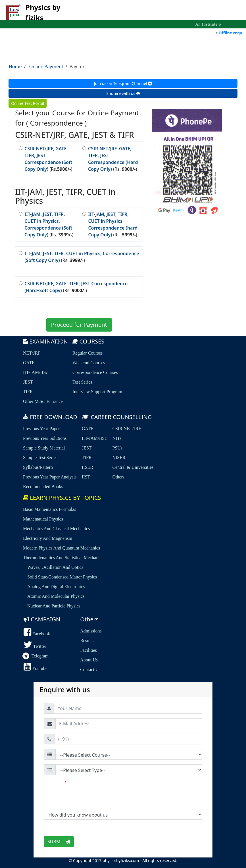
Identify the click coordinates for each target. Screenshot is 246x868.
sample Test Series (40, 458)
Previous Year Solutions (45, 438)
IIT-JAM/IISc (35, 372)
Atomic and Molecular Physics (56, 596)
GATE (29, 363)
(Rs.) (45, 159)
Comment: (55, 783)
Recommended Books (43, 487)
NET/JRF (32, 353)
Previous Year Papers (42, 429)
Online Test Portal (28, 103)
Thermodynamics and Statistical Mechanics (63, 558)
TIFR (28, 392)
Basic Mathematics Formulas (50, 509)
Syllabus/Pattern (38, 467)
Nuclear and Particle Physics (54, 606)
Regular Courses (87, 353)
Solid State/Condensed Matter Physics (62, 577)
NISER (119, 458)
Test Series (82, 382)
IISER (87, 467)
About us (89, 660)
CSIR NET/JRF (127, 429)
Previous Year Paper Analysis (50, 477)
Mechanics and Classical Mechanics (56, 529)
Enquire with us (123, 93)
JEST (28, 382)
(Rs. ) (110, 159)
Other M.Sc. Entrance (43, 401)
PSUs (117, 448)
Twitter (35, 646)
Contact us (90, 670)
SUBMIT (59, 842)
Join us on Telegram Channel (123, 83)
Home (15, 66)
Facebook (37, 634)
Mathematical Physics (43, 519)
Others (118, 477)
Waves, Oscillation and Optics (55, 567)
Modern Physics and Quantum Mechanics (61, 548)
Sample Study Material (44, 448)
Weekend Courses (89, 363)
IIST (86, 477)
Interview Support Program (97, 392)
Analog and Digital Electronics (56, 587)
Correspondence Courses (95, 372)
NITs (117, 438)
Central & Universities (133, 467)
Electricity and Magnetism (48, 538)
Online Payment (46, 66)
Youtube (36, 668)
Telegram (36, 656)
